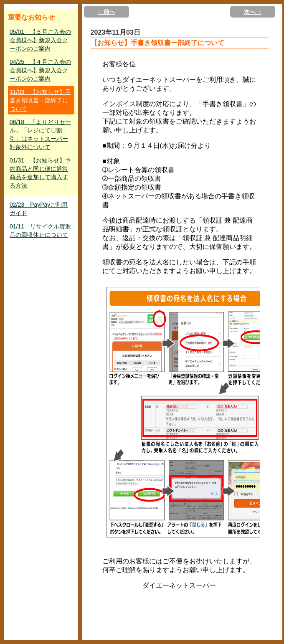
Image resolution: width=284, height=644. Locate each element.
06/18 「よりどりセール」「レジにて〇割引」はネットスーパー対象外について (40, 134)
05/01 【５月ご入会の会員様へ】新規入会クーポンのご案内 (40, 40)
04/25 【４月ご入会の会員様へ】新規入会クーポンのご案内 (40, 70)
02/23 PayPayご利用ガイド (39, 209)
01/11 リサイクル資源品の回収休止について (40, 231)
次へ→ (253, 12)
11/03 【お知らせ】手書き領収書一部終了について (40, 100)
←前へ (106, 12)
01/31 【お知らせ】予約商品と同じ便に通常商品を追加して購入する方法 (40, 173)
